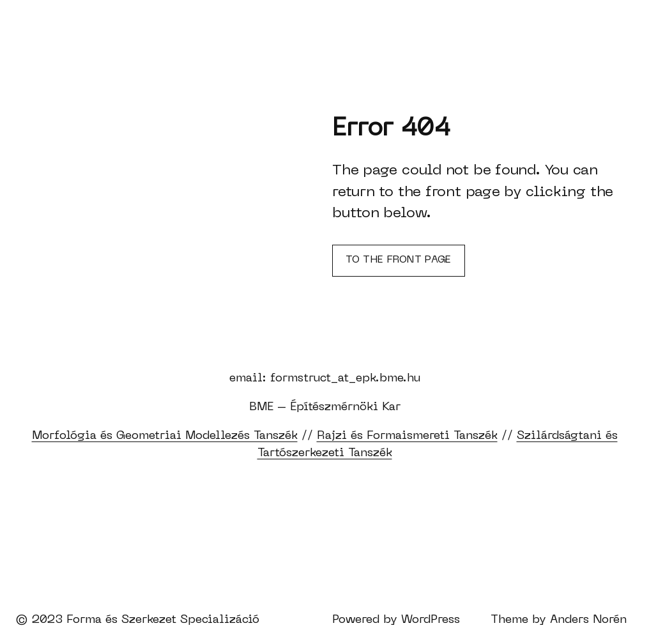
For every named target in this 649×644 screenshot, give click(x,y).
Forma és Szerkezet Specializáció (163, 620)
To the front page (398, 260)
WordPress (431, 620)
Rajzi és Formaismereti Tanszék (407, 436)
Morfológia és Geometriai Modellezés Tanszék (165, 436)
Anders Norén (588, 620)
